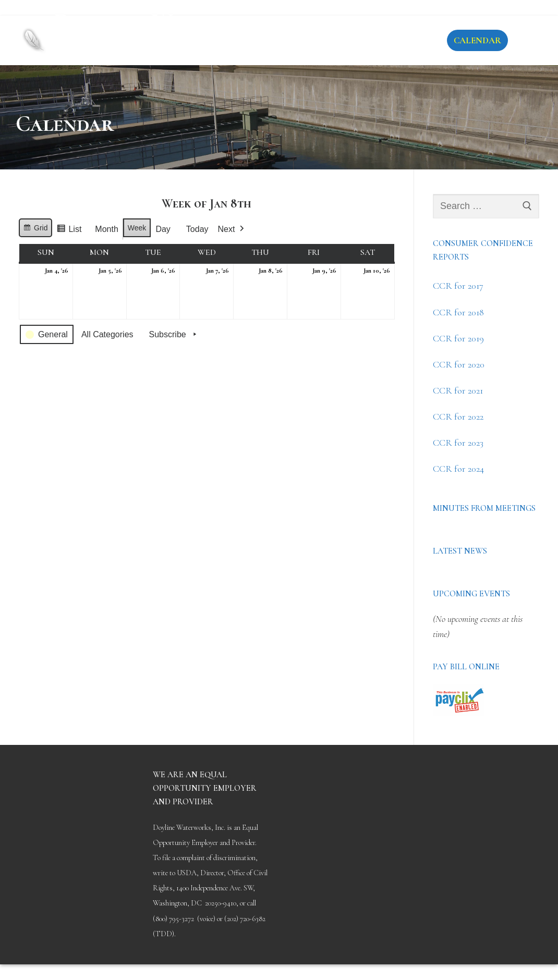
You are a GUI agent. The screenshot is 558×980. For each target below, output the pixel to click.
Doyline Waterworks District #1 (173, 31)
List (71, 231)
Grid (37, 230)
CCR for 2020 (459, 364)
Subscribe (174, 335)
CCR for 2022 (458, 416)
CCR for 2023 (458, 443)
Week (137, 228)
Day (163, 229)
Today (197, 229)
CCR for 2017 (458, 286)
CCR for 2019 (458, 338)
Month (106, 229)
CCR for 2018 (458, 312)
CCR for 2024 (458, 469)
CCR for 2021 (458, 390)
